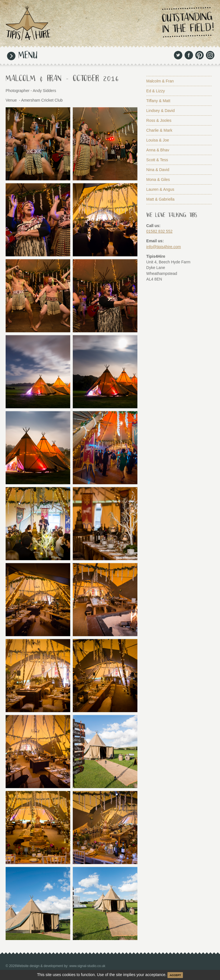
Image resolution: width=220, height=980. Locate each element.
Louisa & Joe (158, 140)
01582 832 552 (159, 231)
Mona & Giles (158, 180)
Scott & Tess (157, 160)
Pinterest (199, 55)
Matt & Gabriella (160, 199)
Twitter (178, 55)
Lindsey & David (161, 111)
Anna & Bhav (158, 150)
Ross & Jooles (159, 120)
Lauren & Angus (160, 189)
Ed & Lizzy (156, 91)
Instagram (210, 55)
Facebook (189, 55)
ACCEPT (175, 975)
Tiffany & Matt (158, 101)
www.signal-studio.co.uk (87, 966)
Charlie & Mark (159, 130)
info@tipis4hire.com (164, 247)
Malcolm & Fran (160, 81)
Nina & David (158, 170)
